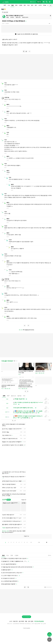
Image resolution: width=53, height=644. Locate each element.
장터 (25, 5)
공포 (32, 5)
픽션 (28, 5)
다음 (39, 542)
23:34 (50, 555)
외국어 (12, 17)
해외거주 (18, 17)
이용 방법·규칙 (33, 2)
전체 (4, 396)
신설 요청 (5, 12)
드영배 (20, 5)
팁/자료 (19, 396)
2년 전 (3, 23)
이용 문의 (15, 621)
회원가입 (39, 2)
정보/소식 (13, 396)
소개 (11, 621)
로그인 (21, 330)
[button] (25, 391)
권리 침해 (31, 621)
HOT (5, 5)
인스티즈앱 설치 (27, 617)
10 (31, 542)
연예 (16, 5)
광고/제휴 (21, 621)
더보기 (24, 500)
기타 (24, 396)
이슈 (9, 5)
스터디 (40, 5)
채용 (26, 621)
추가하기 (9, 500)
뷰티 (36, 5)
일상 (13, 5)
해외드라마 (25, 17)
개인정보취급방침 (39, 621)
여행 (7, 17)
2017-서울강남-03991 (36, 624)
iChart (45, 5)
